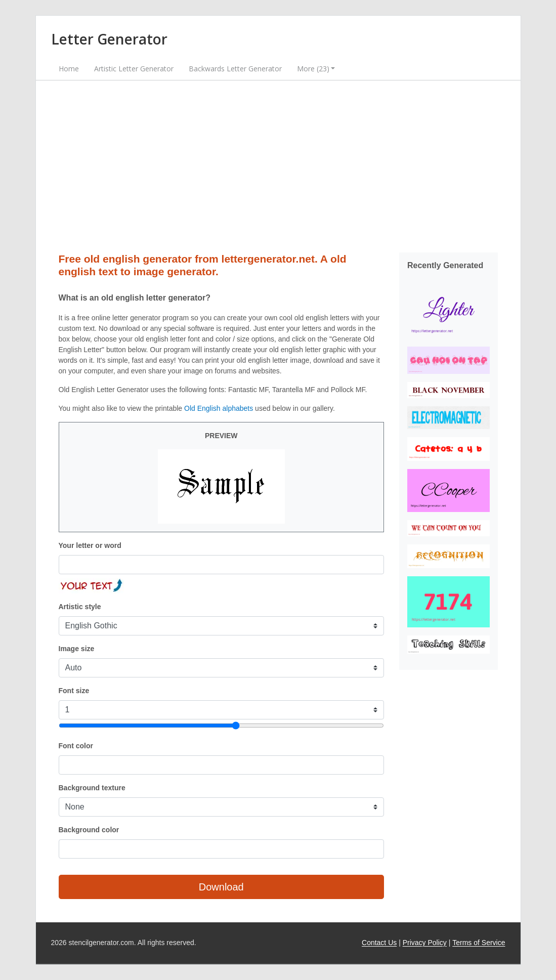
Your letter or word (90, 545)
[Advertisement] (278, 166)
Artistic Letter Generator (134, 69)
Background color (89, 830)
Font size (74, 691)
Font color (76, 746)
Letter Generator (109, 39)
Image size (77, 649)
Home (69, 69)
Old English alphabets (219, 408)
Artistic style (80, 607)
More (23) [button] (313, 69)
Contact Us (379, 943)
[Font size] (222, 726)
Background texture (92, 788)
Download (221, 887)
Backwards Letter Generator (235, 69)
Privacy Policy (425, 943)
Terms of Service (479, 943)
